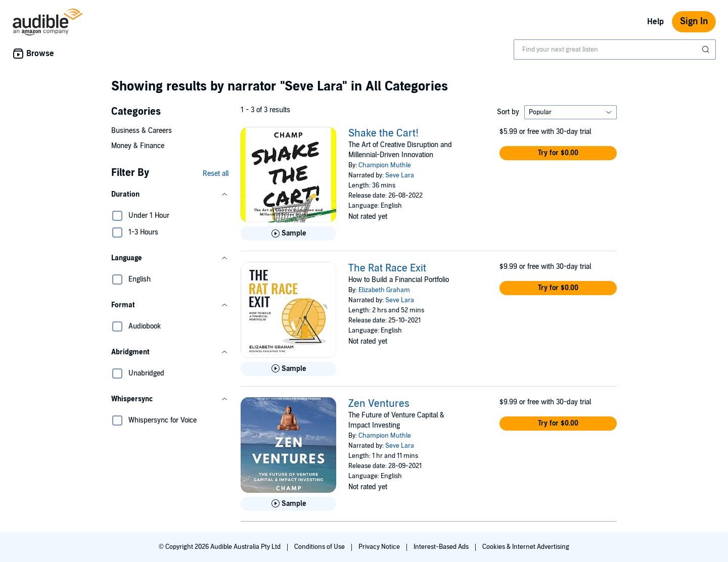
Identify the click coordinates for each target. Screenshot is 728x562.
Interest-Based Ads (442, 547)
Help (655, 22)
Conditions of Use (320, 547)
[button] (170, 195)
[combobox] (615, 50)
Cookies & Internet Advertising (526, 547)
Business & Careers (142, 131)
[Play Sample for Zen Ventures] (288, 504)
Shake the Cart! (383, 133)
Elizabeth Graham (384, 290)
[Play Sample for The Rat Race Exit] (288, 369)
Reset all (216, 174)
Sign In (694, 21)
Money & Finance (138, 146)
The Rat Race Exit (387, 268)
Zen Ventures (379, 404)
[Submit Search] (707, 50)
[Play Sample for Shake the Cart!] (288, 233)
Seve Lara (400, 175)
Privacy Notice (380, 547)
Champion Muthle (385, 165)
